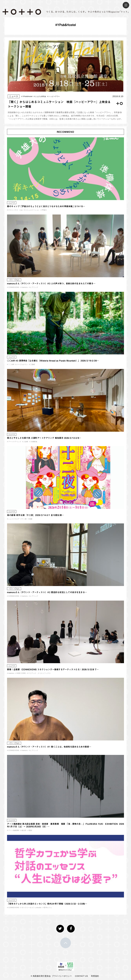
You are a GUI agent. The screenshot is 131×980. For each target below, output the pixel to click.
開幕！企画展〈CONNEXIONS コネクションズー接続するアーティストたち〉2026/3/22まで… (53, 669)
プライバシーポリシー (62, 976)
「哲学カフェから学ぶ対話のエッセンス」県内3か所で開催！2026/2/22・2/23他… (47, 904)
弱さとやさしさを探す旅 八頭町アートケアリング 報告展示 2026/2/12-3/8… (44, 438)
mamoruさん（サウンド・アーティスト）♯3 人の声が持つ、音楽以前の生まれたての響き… (51, 283)
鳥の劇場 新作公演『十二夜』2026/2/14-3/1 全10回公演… (35, 515)
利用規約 (95, 976)
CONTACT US (81, 976)
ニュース (14, 96)
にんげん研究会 (40, 96)
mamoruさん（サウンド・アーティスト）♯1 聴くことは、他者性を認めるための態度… (49, 747)
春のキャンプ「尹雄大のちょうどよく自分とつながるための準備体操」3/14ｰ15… (46, 206)
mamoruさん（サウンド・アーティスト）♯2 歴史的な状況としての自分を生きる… (47, 592)
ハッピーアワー (54, 96)
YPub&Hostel (27, 96)
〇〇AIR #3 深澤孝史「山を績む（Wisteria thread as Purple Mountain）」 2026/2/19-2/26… (53, 361)
